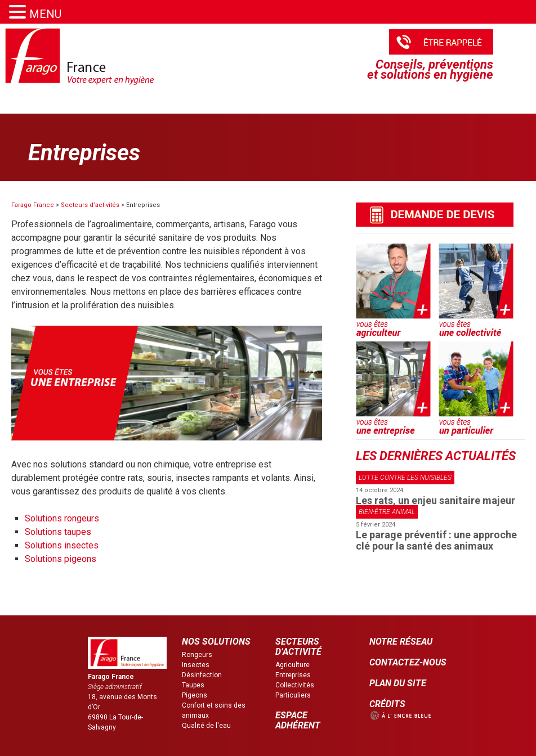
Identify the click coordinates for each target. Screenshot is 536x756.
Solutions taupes (58, 532)
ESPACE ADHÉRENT (298, 720)
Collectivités (295, 685)
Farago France (33, 205)
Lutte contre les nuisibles (405, 478)
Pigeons (195, 695)
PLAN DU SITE (398, 683)
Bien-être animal (387, 512)
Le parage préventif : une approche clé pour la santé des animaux (436, 540)
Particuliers (293, 695)
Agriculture (292, 665)
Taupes (193, 685)
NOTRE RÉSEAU (401, 642)
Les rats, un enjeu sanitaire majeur (435, 500)
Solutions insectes (62, 545)
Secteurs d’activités (90, 205)
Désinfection (202, 675)
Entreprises (293, 675)
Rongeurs (197, 655)
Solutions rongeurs (62, 518)
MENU (45, 14)
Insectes (196, 665)
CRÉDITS (387, 704)
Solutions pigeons (61, 559)
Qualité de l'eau (206, 726)
